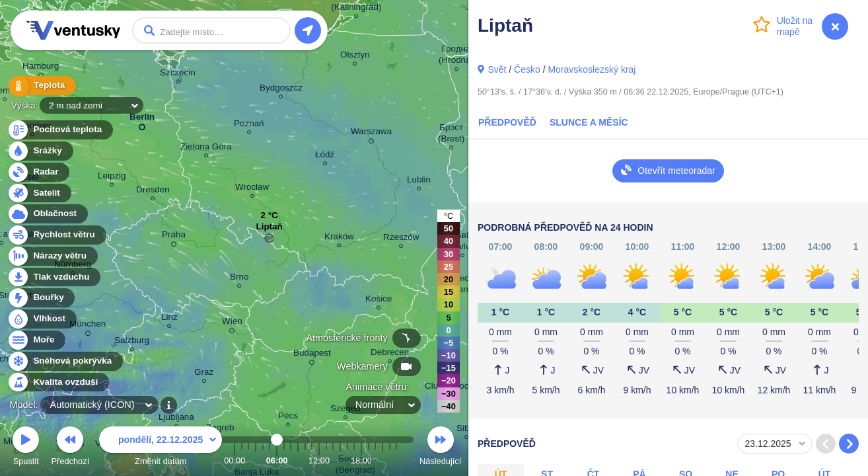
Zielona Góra (206, 148)
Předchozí (71, 448)
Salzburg (132, 342)
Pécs (288, 417)
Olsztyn (355, 57)
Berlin (142, 119)
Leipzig (112, 178)
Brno (239, 279)
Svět (497, 69)
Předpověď (507, 122)
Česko (527, 69)
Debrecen (390, 354)
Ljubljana (176, 419)
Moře (36, 340)
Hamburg (41, 68)
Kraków (339, 238)
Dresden (153, 191)
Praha (174, 237)
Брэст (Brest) (451, 135)
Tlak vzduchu (54, 277)
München (88, 326)
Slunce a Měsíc (589, 122)
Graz (204, 374)
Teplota (41, 86)
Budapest (312, 355)
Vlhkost (42, 319)
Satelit (39, 193)
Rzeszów (401, 239)
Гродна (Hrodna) (456, 56)
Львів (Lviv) (462, 243)
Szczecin (178, 74)
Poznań (249, 125)
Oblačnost (47, 214)
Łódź (325, 156)
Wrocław (252, 189)
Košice (379, 300)
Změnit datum (161, 448)
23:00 (396, 460)
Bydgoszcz (281, 90)
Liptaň (269, 230)
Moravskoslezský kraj (592, 69)
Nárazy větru (52, 256)
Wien (232, 323)
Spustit (26, 448)
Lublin (419, 181)
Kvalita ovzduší (58, 382)
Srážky (40, 151)
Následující (440, 448)
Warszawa (371, 134)
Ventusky (71, 30)
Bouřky (41, 298)
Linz (169, 319)
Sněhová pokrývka (65, 361)
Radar (38, 172)
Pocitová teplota (60, 130)
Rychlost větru (56, 235)
